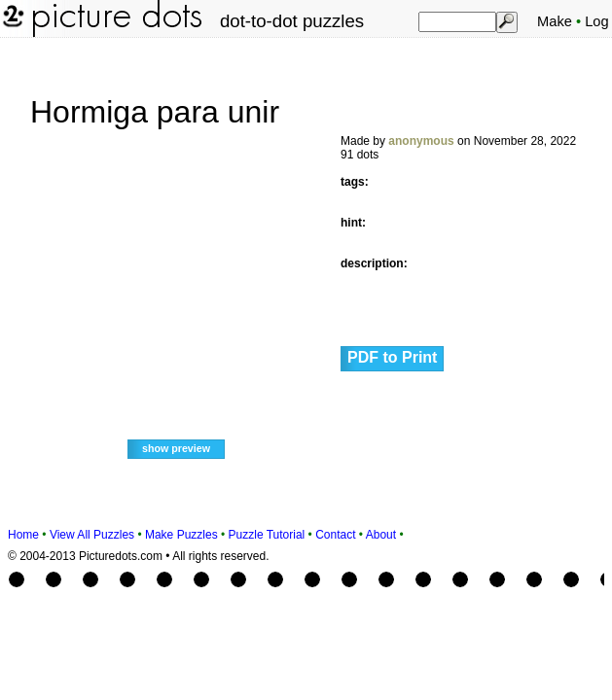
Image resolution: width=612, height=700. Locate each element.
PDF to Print (392, 357)
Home (23, 535)
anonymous (421, 141)
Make (555, 21)
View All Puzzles (92, 535)
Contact (335, 535)
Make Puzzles (181, 535)
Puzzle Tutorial (267, 535)
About (381, 535)
